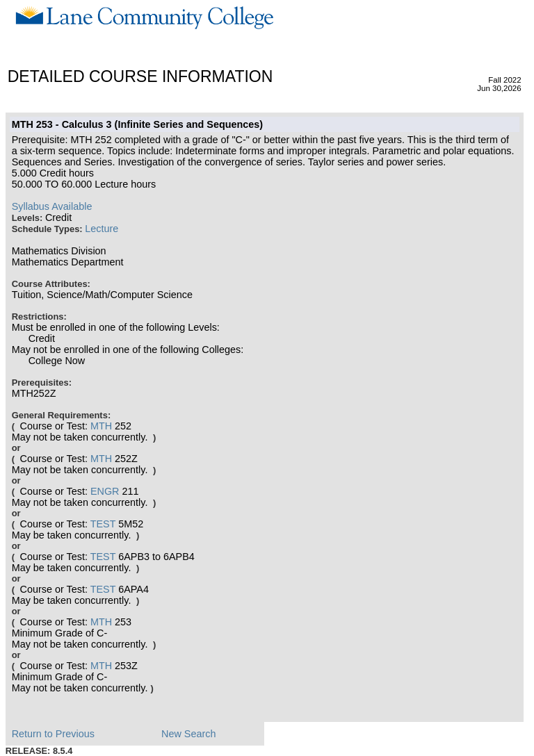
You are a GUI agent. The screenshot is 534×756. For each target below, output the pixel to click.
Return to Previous (53, 734)
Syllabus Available (52, 206)
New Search (188, 734)
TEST (103, 524)
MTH (101, 426)
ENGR (105, 491)
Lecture (102, 229)
